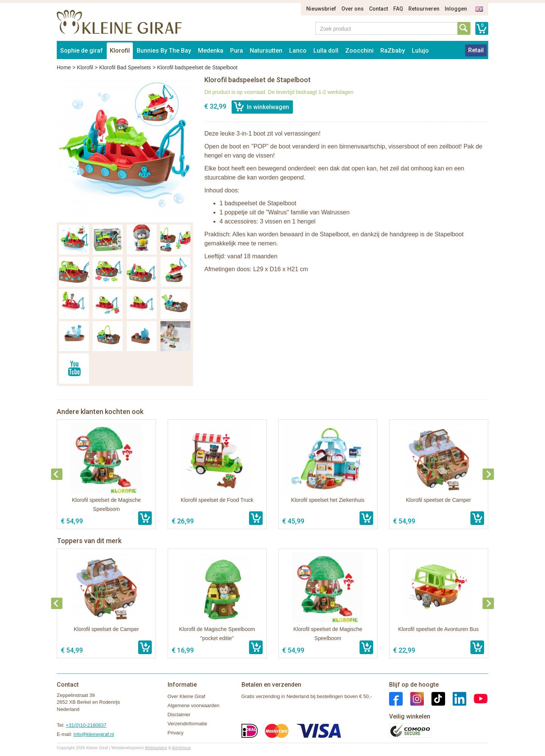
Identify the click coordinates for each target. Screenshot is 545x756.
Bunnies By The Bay (164, 51)
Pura (237, 51)
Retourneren (424, 9)
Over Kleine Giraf (187, 696)
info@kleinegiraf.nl (94, 734)
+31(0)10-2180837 (86, 725)
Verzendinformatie (188, 724)
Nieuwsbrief (321, 9)
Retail (476, 50)
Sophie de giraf (82, 51)
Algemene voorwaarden (194, 705)
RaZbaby (393, 51)
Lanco (298, 51)
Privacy (176, 733)
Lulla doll (326, 51)
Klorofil (120, 51)
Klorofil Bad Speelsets (125, 67)
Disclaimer (179, 715)
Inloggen (456, 9)
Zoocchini (359, 51)
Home (64, 67)
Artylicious (181, 748)
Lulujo (420, 51)
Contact (378, 9)
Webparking (156, 748)
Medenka (211, 51)
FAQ (398, 9)
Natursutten (266, 51)
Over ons (353, 9)
